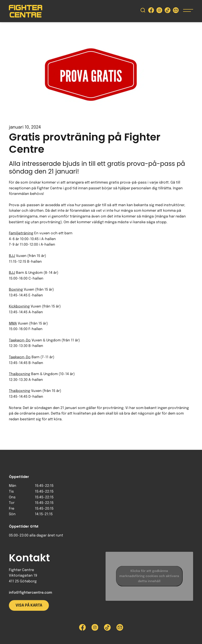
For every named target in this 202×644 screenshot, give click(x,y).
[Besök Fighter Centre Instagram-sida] (159, 11)
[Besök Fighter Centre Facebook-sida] (151, 11)
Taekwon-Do (20, 340)
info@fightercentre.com (30, 593)
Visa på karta (29, 605)
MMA (13, 324)
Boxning (16, 290)
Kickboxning (19, 306)
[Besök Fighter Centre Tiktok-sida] (168, 11)
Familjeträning (21, 233)
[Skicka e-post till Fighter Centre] (176, 11)
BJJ (12, 256)
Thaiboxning (20, 374)
